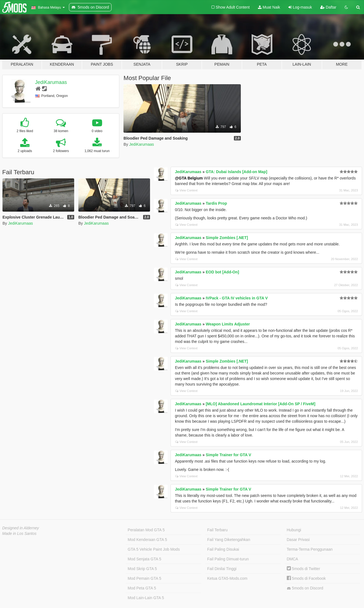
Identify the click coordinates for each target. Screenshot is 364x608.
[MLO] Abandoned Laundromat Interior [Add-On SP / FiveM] (260, 404)
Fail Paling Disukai (223, 549)
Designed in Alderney (21, 528)
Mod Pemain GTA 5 (144, 578)
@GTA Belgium (189, 178)
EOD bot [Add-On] (222, 272)
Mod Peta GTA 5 (142, 588)
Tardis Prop (216, 203)
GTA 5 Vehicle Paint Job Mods (154, 549)
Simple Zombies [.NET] (227, 238)
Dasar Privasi (298, 540)
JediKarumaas (51, 82)
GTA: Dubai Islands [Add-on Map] (236, 172)
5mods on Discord (305, 588)
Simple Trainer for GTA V (228, 455)
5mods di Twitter (304, 569)
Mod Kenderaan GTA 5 (147, 540)
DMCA (292, 559)
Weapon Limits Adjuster (228, 324)
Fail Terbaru (218, 530)
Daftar (328, 7)
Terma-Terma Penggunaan (310, 549)
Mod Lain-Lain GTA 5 (146, 598)
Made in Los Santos (19, 533)
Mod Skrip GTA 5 (142, 569)
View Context (186, 190)
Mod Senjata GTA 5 (144, 559)
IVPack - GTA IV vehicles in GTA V (237, 298)
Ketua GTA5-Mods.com (227, 578)
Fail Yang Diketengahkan (229, 540)
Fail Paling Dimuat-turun (228, 559)
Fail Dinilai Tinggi (222, 569)
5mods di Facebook (306, 578)
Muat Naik (269, 7)
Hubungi (294, 530)
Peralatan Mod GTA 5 (146, 530)
